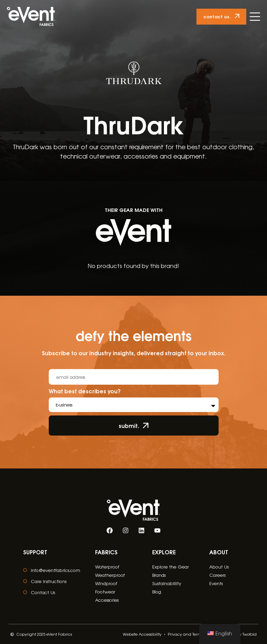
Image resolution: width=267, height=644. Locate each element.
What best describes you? (85, 392)
